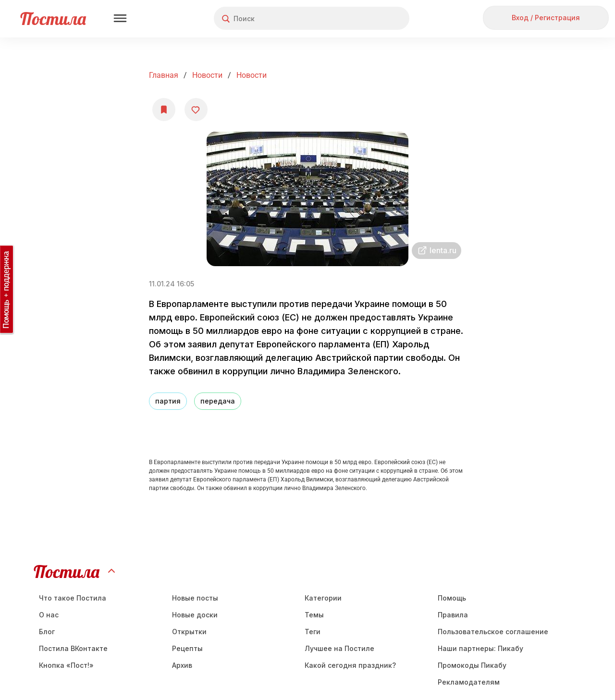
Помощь (452, 598)
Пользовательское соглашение (493, 632)
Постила (53, 18)
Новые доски (195, 615)
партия (168, 401)
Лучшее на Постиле (339, 648)
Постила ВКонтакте (73, 648)
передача (218, 401)
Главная (164, 75)
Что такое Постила (73, 598)
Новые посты (195, 598)
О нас (49, 615)
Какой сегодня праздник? (350, 665)
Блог (47, 632)
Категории (323, 598)
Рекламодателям (469, 682)
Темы (314, 615)
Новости (207, 75)
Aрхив (182, 665)
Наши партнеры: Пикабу (480, 648)
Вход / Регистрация (546, 18)
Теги (313, 632)
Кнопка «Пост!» (66, 665)
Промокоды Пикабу (472, 665)
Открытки (189, 632)
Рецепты (187, 648)
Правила (453, 615)
